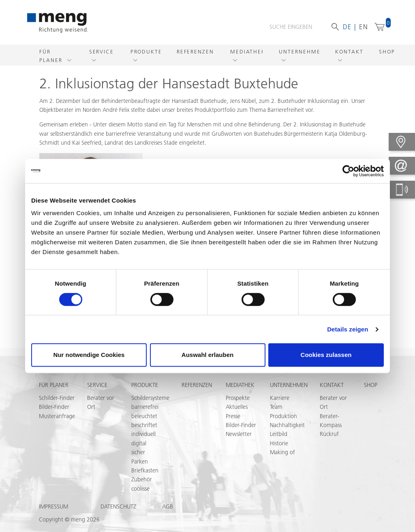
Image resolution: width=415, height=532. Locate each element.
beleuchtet (144, 416)
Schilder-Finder (57, 398)
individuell (143, 434)
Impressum (53, 506)
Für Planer (52, 56)
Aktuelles (237, 407)
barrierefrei (145, 407)
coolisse (140, 489)
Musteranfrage (57, 416)
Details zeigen (348, 329)
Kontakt (349, 51)
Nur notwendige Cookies (89, 355)
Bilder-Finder (54, 407)
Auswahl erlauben (207, 355)
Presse (233, 416)
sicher (138, 452)
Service (102, 51)
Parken (140, 461)
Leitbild (279, 434)
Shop (387, 51)
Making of (282, 452)
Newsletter (239, 434)
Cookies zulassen (326, 355)
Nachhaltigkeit (287, 425)
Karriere (280, 398)
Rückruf (329, 434)
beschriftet (144, 425)
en (364, 27)
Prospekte (238, 398)
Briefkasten (145, 470)
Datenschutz (118, 506)
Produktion (283, 416)
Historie (279, 443)
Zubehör (142, 479)
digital (139, 443)
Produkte (145, 51)
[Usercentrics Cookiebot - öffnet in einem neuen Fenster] (348, 171)
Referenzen (195, 51)
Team (276, 407)
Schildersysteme (150, 398)
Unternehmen (299, 51)
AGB (168, 506)
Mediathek (247, 51)
